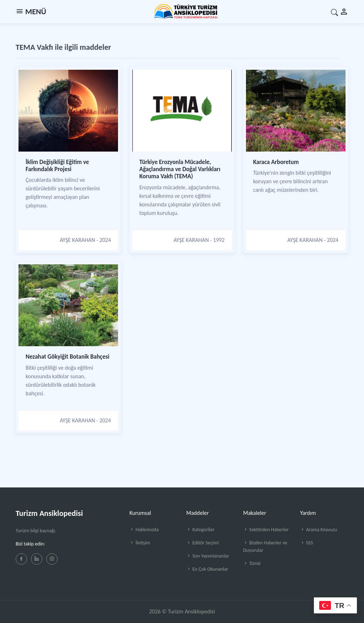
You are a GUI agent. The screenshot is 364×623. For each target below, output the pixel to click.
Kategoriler (200, 530)
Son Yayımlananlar (208, 556)
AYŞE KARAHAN (77, 240)
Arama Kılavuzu (318, 530)
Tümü (252, 563)
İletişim (140, 543)
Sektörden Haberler (266, 530)
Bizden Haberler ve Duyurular (265, 547)
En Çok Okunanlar (207, 569)
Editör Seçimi (202, 543)
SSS (306, 543)
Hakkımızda (144, 530)
